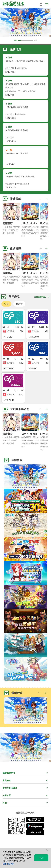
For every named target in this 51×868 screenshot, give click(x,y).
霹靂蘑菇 (8, 223)
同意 (41, 858)
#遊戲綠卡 (10, 114)
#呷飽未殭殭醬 (23, 184)
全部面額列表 (42, 297)
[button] (46, 199)
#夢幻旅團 (10, 68)
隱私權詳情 (8, 864)
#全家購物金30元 (13, 91)
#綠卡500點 (22, 68)
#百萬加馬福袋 (29, 91)
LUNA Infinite (29, 223)
